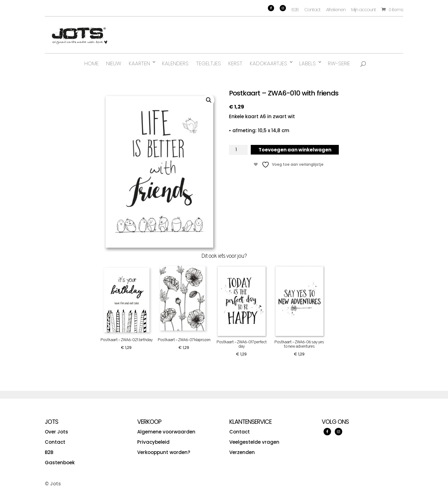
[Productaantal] (238, 150)
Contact (312, 10)
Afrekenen (336, 10)
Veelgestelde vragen (254, 442)
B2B (295, 10)
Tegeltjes (208, 63)
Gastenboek (60, 463)
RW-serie (339, 63)
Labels (308, 63)
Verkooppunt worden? (164, 452)
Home (91, 63)
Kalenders (175, 63)
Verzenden (242, 452)
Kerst (235, 63)
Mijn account (364, 10)
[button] (209, 100)
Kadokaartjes (268, 63)
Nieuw (114, 63)
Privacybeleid (153, 442)
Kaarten (139, 63)
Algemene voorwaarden (166, 432)
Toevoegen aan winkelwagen (295, 150)
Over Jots (56, 432)
